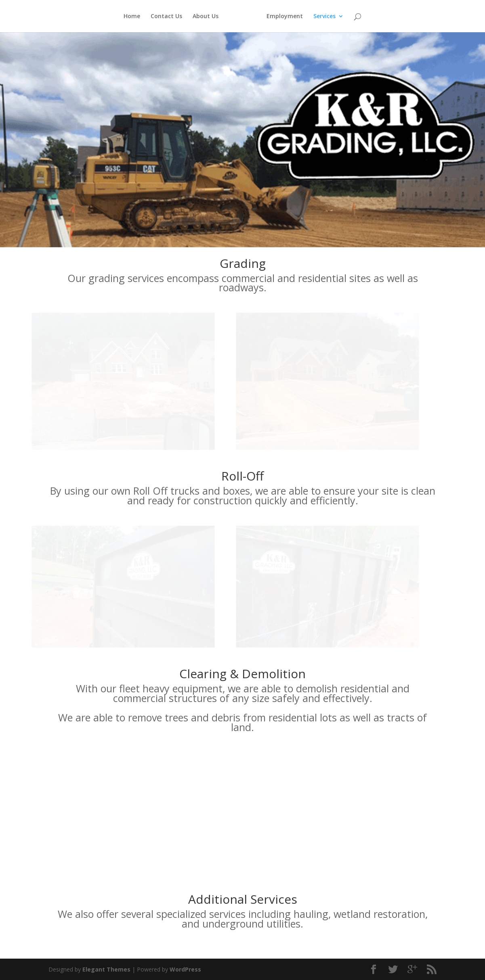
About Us (201, 17)
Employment (289, 17)
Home (127, 17)
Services (329, 17)
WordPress (185, 969)
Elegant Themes (106, 969)
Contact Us (162, 17)
